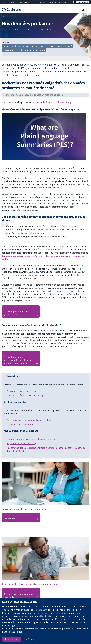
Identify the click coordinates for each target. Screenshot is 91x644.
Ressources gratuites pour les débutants (18, 595)
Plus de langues (81, 2)
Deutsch (50, 2)
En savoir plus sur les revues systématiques (18, 313)
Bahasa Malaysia (61, 2)
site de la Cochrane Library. (58, 102)
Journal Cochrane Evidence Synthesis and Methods (32, 439)
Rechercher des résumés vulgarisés (20, 46)
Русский (34, 2)
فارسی (27, 2)
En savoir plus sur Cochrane (20, 424)
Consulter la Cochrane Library (21, 391)
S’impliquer (9, 519)
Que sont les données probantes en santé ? (24, 50)
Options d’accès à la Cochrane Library (25, 395)
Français (4, 2)
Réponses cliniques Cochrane (21, 443)
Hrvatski (42, 2)
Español (19, 2)
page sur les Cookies (12, 632)
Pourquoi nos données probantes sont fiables (29, 420)
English (12, 2)
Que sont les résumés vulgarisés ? (56, 46)
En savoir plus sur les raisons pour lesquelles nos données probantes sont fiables (18, 360)
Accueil (5, 17)
